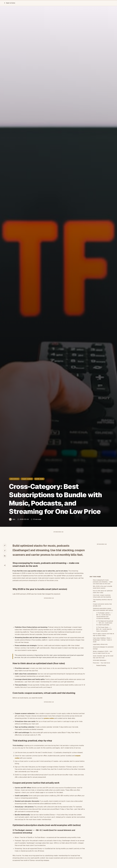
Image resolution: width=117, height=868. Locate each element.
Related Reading (101, 699)
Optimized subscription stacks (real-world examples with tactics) (103, 643)
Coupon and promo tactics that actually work (102, 638)
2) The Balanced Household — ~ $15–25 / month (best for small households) (105, 656)
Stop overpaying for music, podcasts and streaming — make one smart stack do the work (103, 615)
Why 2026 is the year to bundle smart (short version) (103, 620)
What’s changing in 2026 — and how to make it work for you (103, 686)
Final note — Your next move (101, 696)
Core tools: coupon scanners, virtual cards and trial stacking (102, 629)
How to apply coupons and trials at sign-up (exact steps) (103, 668)
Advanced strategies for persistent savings (103, 681)
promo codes (49, 722)
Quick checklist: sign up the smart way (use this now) (103, 690)
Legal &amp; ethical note (100, 678)
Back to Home (10, 3)
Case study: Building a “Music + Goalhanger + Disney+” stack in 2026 (102, 673)
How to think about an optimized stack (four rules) (103, 625)
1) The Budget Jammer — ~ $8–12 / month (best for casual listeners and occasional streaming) (104, 649)
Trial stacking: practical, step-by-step (103, 634)
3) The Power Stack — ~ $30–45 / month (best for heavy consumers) (104, 662)
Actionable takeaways (100, 693)
